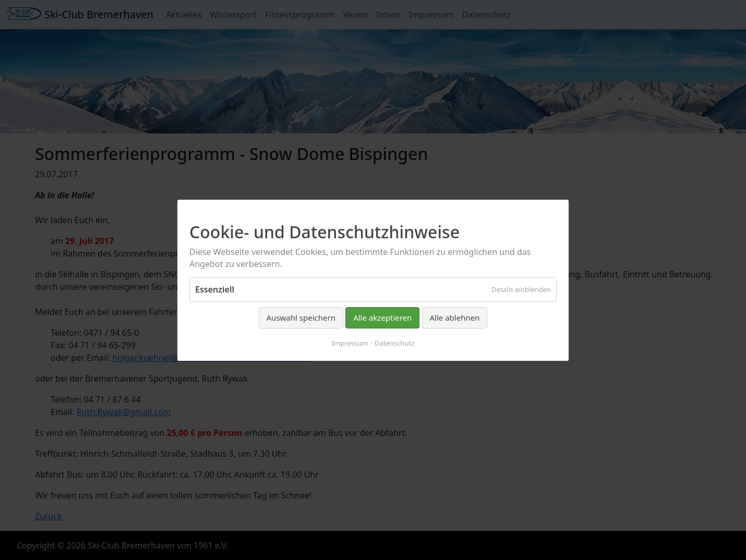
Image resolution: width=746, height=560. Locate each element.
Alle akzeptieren (382, 318)
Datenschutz (394, 343)
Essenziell (215, 289)
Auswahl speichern (301, 318)
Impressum (350, 343)
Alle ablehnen (455, 318)
